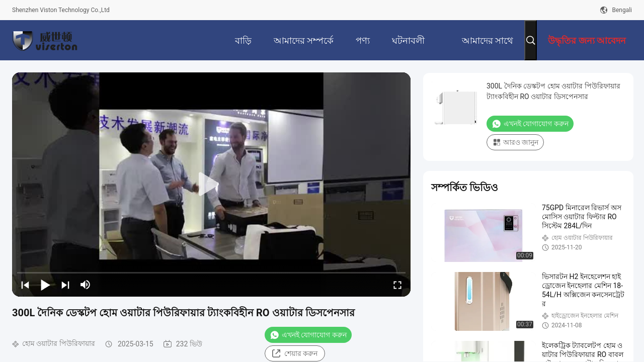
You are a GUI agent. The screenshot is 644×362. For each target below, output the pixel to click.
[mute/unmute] (86, 285)
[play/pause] (45, 285)
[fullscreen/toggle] (397, 285)
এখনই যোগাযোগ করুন (308, 335)
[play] (211, 185)
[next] (65, 285)
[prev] (25, 285)
